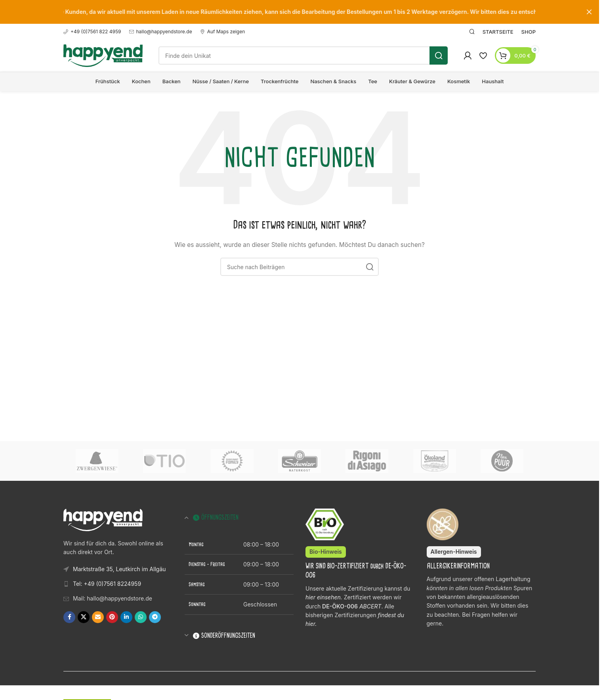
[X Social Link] (84, 620)
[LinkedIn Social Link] (126, 620)
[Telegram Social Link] (155, 620)
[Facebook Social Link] (69, 620)
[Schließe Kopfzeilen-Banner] (589, 12)
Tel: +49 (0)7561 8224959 (107, 586)
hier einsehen (323, 600)
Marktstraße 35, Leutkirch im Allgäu (119, 571)
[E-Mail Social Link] (98, 620)
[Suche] (472, 32)
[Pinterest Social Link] (112, 620)
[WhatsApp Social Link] (141, 620)
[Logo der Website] (103, 56)
